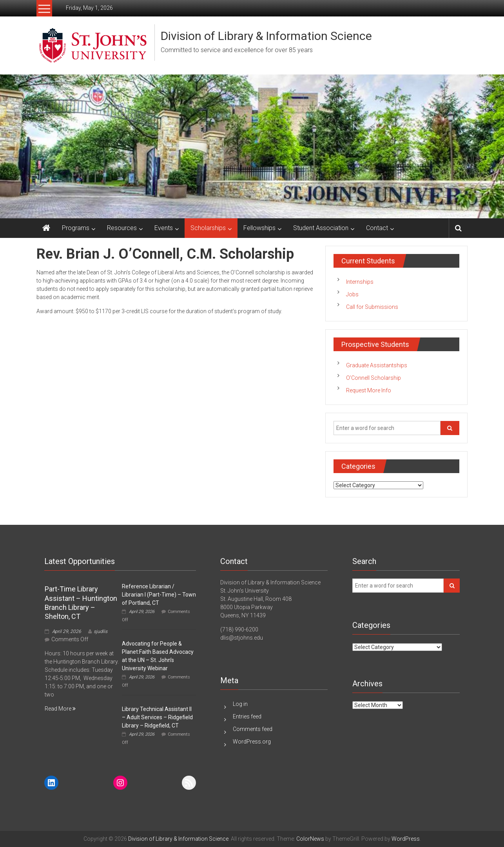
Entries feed (247, 716)
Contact (377, 228)
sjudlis (101, 631)
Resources (122, 228)
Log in (240, 704)
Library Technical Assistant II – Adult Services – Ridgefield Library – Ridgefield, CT (157, 717)
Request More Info (369, 390)
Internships (360, 282)
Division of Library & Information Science (266, 36)
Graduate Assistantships (377, 365)
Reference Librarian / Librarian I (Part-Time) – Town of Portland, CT (159, 595)
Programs (76, 228)
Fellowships (259, 228)
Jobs (352, 294)
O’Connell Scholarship (373, 378)
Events (164, 228)
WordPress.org (252, 742)
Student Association (321, 228)
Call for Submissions (372, 307)
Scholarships (208, 228)
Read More (60, 709)
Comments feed (253, 729)
